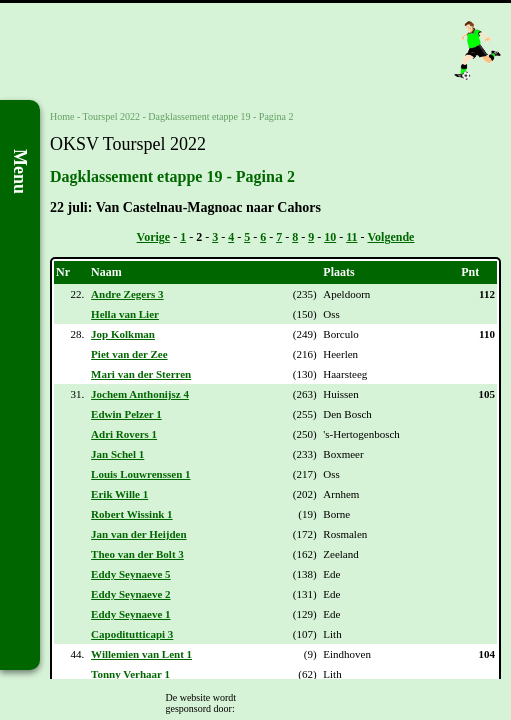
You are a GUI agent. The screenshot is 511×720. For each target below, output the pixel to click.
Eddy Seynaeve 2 (130, 594)
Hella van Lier (125, 314)
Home (62, 116)
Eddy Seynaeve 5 (130, 574)
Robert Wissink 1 (132, 514)
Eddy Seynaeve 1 (130, 614)
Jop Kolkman (123, 334)
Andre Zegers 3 (127, 294)
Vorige (154, 237)
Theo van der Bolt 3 (137, 554)
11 (351, 237)
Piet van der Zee (129, 354)
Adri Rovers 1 (124, 434)
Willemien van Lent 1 (141, 654)
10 (330, 237)
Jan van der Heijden (138, 534)
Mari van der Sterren (141, 374)
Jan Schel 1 (117, 454)
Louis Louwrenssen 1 (140, 474)
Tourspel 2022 (111, 116)
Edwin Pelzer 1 (126, 414)
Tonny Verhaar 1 (130, 674)
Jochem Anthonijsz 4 (140, 394)
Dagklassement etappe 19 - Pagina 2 (220, 116)
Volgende (391, 237)
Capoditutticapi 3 (132, 634)
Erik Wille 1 (119, 494)
